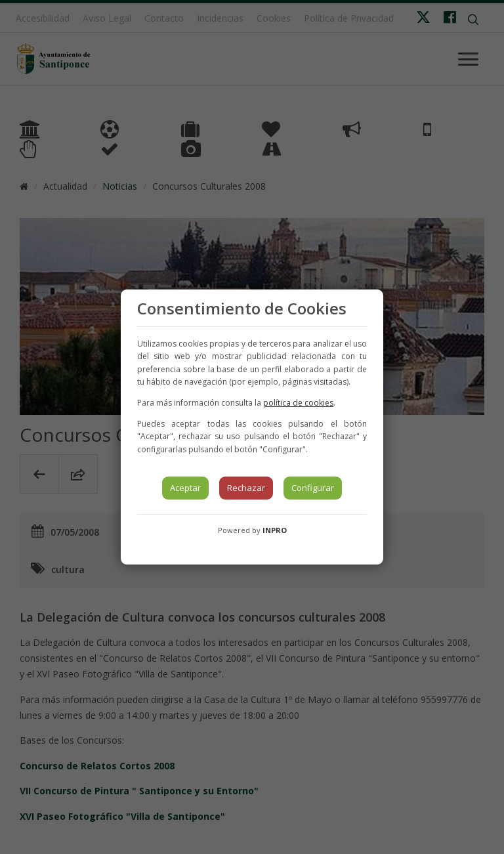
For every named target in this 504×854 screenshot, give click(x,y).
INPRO (275, 530)
